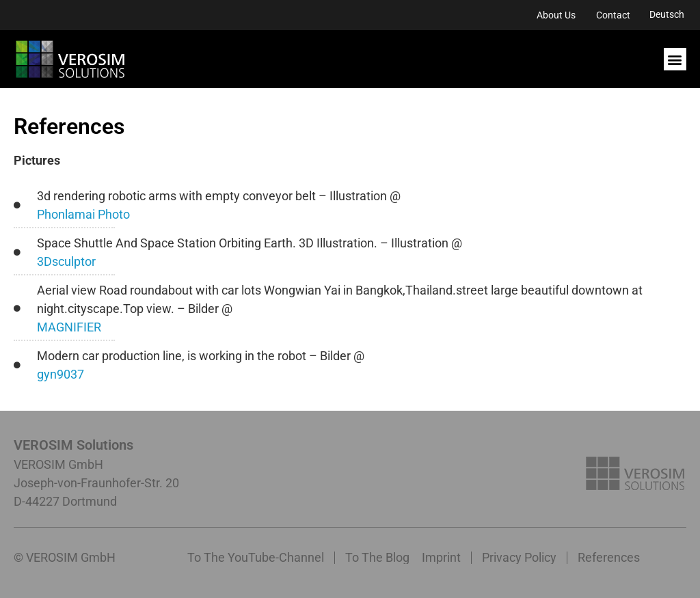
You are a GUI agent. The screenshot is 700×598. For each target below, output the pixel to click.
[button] (675, 59)
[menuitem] (667, 14)
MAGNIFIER (69, 327)
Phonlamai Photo (83, 214)
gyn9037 (60, 374)
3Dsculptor (66, 261)
